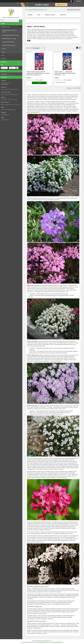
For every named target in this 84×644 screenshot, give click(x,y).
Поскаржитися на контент (43, 642)
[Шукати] (21, 21)
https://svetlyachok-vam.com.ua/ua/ (10, 105)
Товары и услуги (5, 27)
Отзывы (3, 59)
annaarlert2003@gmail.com (8, 110)
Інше (3, 52)
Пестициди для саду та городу (10, 35)
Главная (30, 15)
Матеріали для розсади (9, 45)
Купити (39, 83)
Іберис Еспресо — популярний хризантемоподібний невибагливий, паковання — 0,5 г (65, 73)
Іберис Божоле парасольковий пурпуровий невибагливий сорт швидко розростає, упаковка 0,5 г (38, 73)
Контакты (63, 15)
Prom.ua (50, 641)
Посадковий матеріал (8, 42)
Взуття (4, 49)
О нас (3, 55)
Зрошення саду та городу (9, 38)
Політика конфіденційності (57, 642)
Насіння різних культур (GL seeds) (9, 31)
